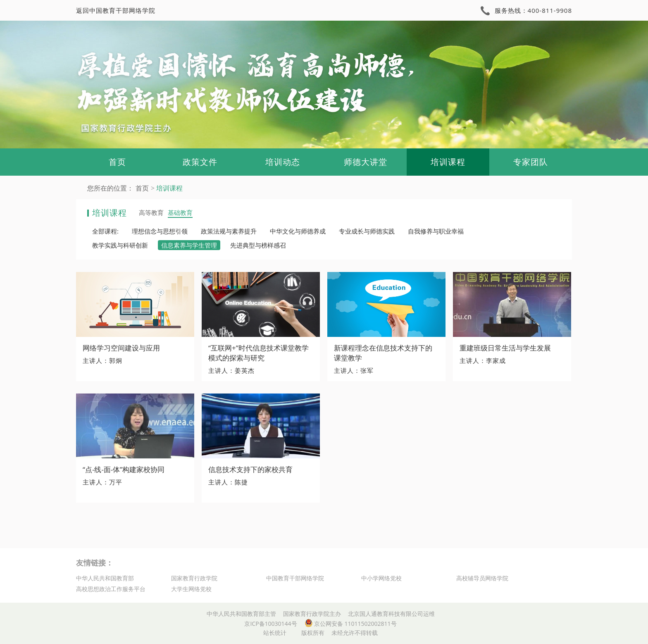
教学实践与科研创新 (120, 245)
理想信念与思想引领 (160, 231)
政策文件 (200, 162)
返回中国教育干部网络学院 (116, 10)
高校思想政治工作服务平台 (111, 589)
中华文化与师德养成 (298, 231)
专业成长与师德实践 (367, 231)
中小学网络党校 (381, 578)
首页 (117, 162)
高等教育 (151, 212)
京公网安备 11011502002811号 (351, 624)
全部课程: (105, 231)
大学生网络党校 (191, 589)
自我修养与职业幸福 (436, 231)
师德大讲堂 (366, 162)
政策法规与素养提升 (229, 231)
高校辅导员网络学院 (482, 578)
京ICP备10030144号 (270, 624)
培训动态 (283, 162)
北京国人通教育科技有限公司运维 (391, 614)
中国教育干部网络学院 (295, 578)
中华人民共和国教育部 (105, 578)
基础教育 (180, 212)
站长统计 (275, 633)
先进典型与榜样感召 (258, 245)
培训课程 (448, 162)
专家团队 (531, 162)
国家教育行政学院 (194, 578)
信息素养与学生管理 (189, 245)
